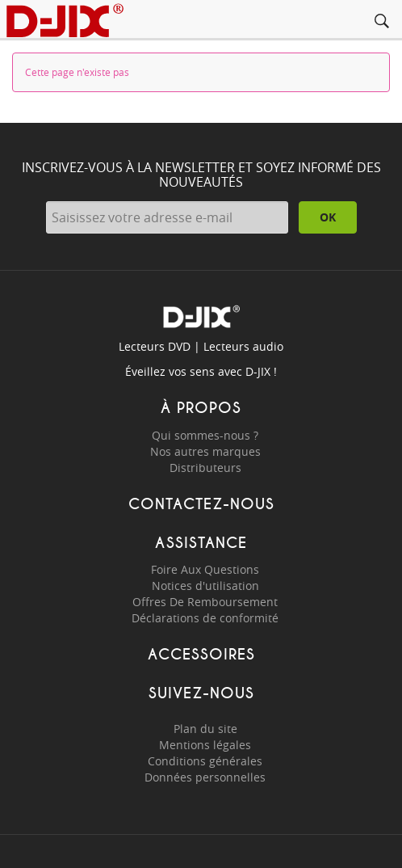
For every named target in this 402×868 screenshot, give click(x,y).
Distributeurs (205, 468)
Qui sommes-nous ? (205, 435)
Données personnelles (205, 777)
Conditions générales (205, 761)
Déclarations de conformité (205, 618)
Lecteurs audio (243, 346)
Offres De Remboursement (205, 602)
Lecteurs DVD (155, 346)
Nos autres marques (205, 451)
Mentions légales (205, 745)
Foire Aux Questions (205, 569)
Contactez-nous (201, 504)
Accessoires (201, 654)
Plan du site (205, 729)
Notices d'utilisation (205, 586)
